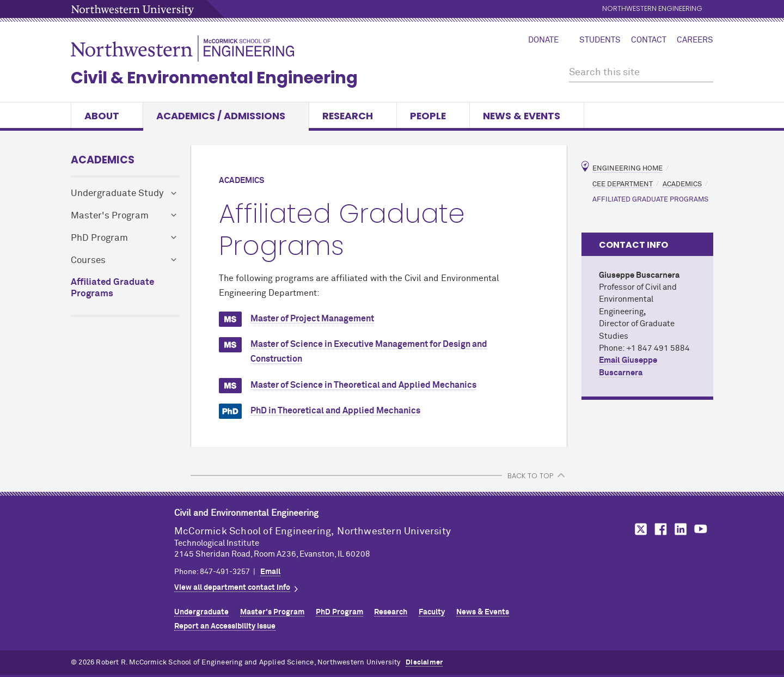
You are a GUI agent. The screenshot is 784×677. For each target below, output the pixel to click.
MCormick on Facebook (659, 529)
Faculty (432, 612)
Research (353, 116)
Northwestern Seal (122, 539)
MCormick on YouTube (701, 529)
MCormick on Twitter (639, 529)
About (107, 116)
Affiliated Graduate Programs (112, 288)
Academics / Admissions (226, 116)
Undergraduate (201, 612)
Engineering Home (627, 169)
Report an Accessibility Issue (225, 626)
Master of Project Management (312, 319)
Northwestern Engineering (652, 9)
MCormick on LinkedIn (680, 529)
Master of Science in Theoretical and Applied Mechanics (363, 385)
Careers (695, 40)
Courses (88, 261)
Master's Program (110, 216)
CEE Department (623, 184)
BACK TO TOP (530, 476)
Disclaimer (424, 663)
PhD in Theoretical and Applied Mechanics (335, 411)
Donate (543, 40)
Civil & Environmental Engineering (214, 78)
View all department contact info (232, 588)
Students (600, 40)
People (433, 116)
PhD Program (99, 238)
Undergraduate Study (117, 194)
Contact (649, 40)
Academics (103, 160)
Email (270, 572)
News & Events (527, 116)
